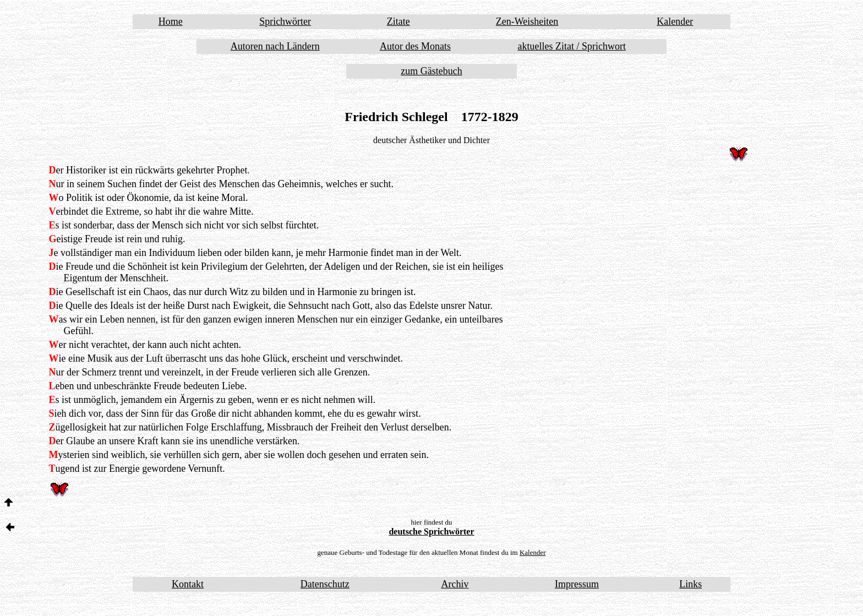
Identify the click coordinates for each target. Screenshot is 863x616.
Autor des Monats (415, 46)
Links (690, 584)
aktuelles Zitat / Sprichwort (572, 46)
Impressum (577, 584)
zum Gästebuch (431, 71)
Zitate (398, 21)
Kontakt (188, 584)
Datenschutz (325, 584)
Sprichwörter (285, 21)
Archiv (455, 584)
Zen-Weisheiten (527, 21)
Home (171, 21)
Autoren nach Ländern (275, 46)
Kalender (675, 21)
